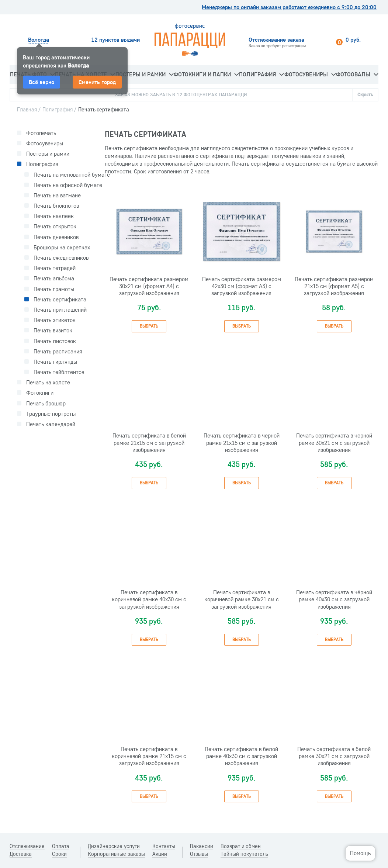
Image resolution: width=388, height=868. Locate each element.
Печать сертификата (60, 299)
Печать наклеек (54, 216)
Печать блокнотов (56, 206)
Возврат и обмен (241, 846)
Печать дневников (56, 237)
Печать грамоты (54, 289)
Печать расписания (58, 351)
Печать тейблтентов (59, 372)
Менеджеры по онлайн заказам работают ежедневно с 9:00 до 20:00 (289, 7)
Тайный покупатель (244, 854)
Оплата (61, 846)
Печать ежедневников (61, 258)
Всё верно (41, 82)
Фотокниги (40, 393)
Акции (160, 854)
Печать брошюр (46, 403)
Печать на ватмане (57, 195)
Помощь (360, 853)
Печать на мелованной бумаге (72, 175)
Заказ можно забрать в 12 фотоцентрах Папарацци (181, 94)
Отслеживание (27, 846)
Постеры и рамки (144, 74)
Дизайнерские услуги (114, 846)
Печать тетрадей (55, 268)
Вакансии (202, 846)
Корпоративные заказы (116, 854)
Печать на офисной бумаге (68, 185)
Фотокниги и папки (206, 74)
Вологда (39, 40)
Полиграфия (261, 74)
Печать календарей (51, 424)
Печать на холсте (48, 382)
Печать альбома (54, 278)
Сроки (59, 854)
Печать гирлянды (55, 362)
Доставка (21, 854)
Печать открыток (55, 226)
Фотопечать (41, 133)
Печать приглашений (60, 310)
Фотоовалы (357, 74)
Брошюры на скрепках (62, 247)
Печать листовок (55, 341)
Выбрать (149, 326)
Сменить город (97, 82)
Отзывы (199, 854)
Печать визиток (53, 330)
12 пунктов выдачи (115, 40)
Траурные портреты (51, 414)
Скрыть (365, 94)
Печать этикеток (55, 320)
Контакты (164, 846)
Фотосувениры (310, 74)
